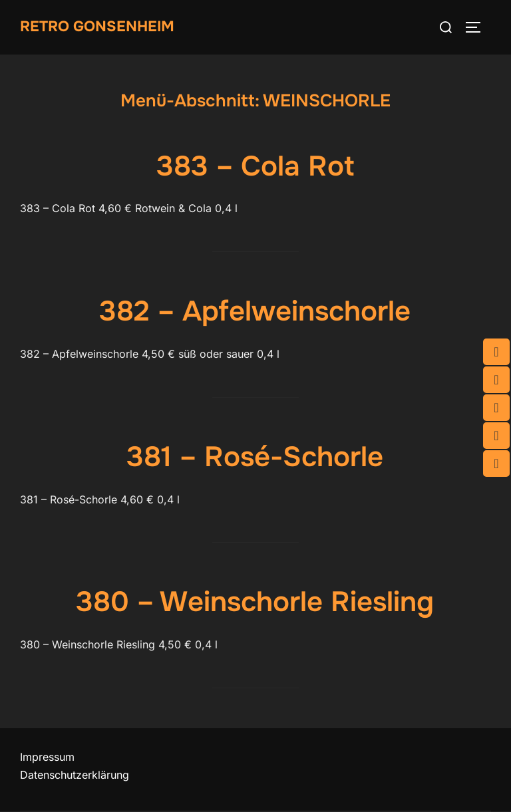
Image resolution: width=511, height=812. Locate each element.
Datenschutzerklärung (75, 775)
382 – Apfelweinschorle (255, 311)
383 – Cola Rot (255, 166)
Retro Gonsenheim (97, 27)
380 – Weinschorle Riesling (255, 602)
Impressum (47, 757)
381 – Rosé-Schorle (255, 457)
